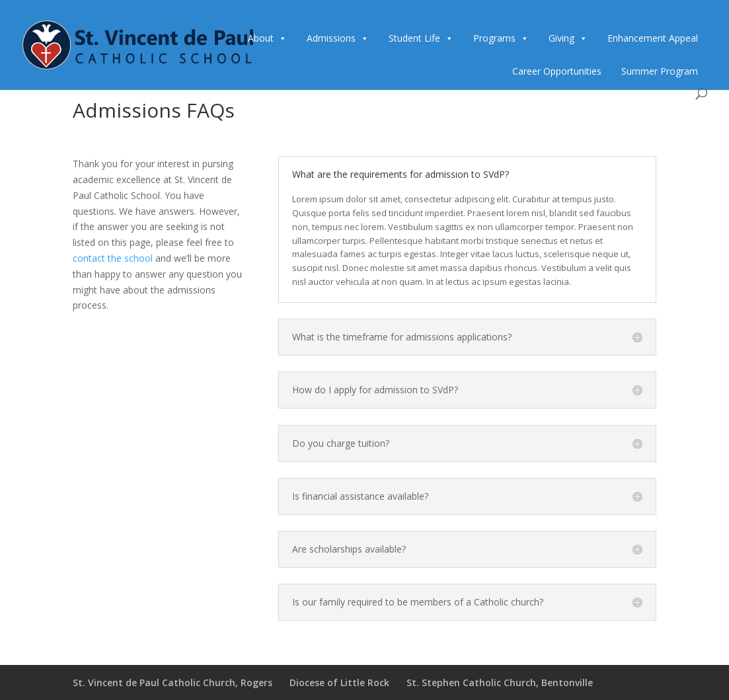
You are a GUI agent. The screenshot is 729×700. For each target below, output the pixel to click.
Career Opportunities (557, 71)
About (261, 38)
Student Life (414, 38)
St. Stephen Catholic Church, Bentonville (500, 682)
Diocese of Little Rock (339, 682)
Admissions (331, 38)
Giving (561, 38)
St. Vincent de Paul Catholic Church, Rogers (173, 682)
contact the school (113, 258)
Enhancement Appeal (653, 38)
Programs (494, 38)
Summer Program (660, 71)
